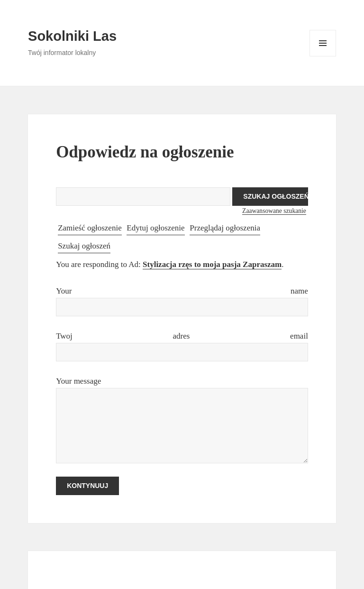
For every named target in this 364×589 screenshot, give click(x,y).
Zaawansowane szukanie (274, 211)
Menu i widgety (323, 56)
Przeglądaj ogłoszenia (225, 228)
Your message (78, 381)
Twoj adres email (182, 336)
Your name (182, 291)
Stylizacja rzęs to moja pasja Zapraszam (212, 264)
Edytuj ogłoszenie (155, 228)
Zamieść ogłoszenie (90, 228)
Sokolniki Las (72, 36)
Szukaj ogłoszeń (84, 246)
